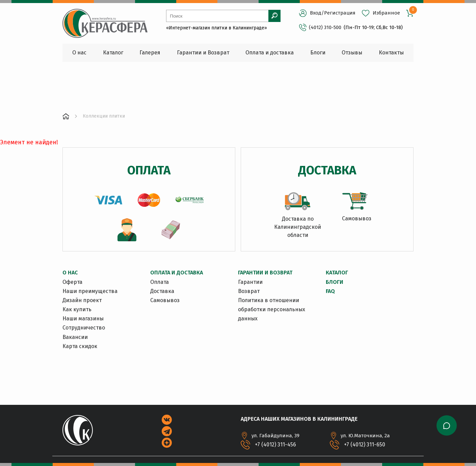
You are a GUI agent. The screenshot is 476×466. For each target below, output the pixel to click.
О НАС (70, 273)
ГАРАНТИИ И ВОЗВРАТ (265, 273)
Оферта (72, 282)
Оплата (160, 282)
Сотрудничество (84, 328)
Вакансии (75, 337)
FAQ (330, 291)
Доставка (162, 291)
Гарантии (250, 282)
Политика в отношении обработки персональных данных (272, 309)
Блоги (335, 282)
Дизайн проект (82, 300)
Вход (316, 13)
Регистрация (340, 13)
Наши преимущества (90, 291)
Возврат (249, 291)
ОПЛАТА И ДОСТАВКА (177, 273)
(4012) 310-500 (320, 27)
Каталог (337, 273)
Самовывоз (165, 300)
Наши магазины (83, 318)
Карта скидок (80, 346)
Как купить (77, 309)
